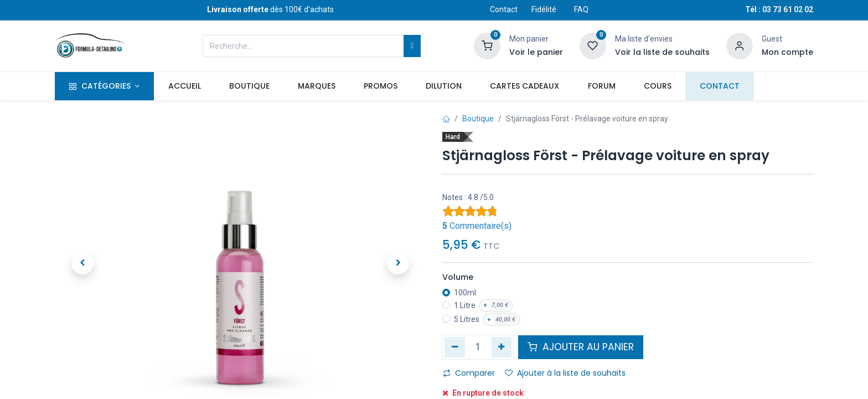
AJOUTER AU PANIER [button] (581, 347)
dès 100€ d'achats (270, 9)
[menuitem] (184, 86)
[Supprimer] (455, 347)
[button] (82, 263)
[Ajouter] (502, 347)
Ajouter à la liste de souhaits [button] (565, 373)
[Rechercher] (412, 46)
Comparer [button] (469, 373)
